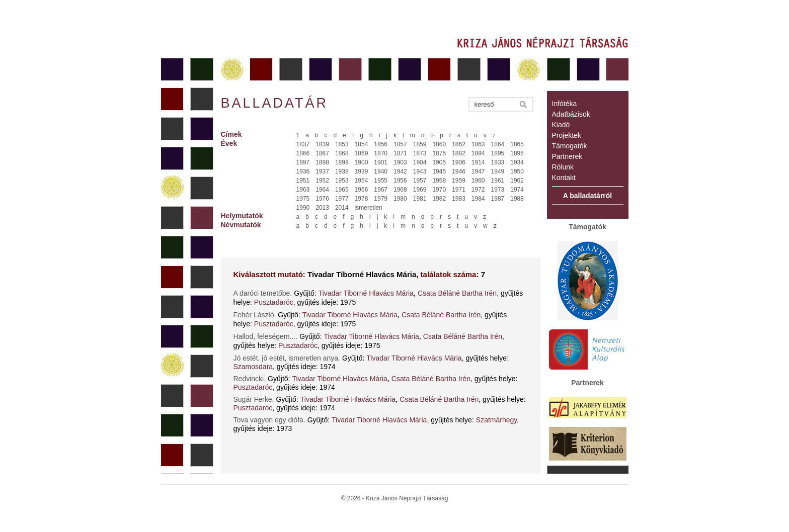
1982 (439, 199)
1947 (478, 171)
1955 (381, 181)
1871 (400, 153)
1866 (303, 153)
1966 (362, 190)
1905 (439, 162)
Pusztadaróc (274, 302)
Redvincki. (250, 379)
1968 (400, 190)
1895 (498, 153)
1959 (459, 181)
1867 (322, 153)
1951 (303, 181)
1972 (478, 190)
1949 (498, 171)
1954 (362, 181)
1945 (439, 171)
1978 (362, 199)
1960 (478, 181)
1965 (342, 190)
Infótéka (565, 104)
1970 (439, 190)
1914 (478, 162)
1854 (362, 144)
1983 (459, 199)
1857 (400, 144)
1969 (420, 190)
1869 (362, 153)
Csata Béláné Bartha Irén (457, 293)
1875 (439, 153)
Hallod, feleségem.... (266, 336)
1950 (517, 171)
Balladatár (275, 103)
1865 (517, 144)
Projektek (567, 135)
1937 (322, 171)
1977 (342, 199)
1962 (517, 181)
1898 (322, 162)
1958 (439, 181)
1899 (342, 162)
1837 (303, 144)
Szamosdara (253, 367)
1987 (498, 199)
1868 (342, 153)
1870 (381, 153)
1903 (400, 162)
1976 (322, 199)
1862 (459, 144)
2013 (322, 208)
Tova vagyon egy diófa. (269, 420)
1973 (498, 190)
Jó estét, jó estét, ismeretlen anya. (287, 358)
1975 (303, 199)
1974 (517, 190)
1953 (342, 181)
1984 (478, 199)
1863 (478, 144)
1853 (342, 144)
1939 (362, 171)
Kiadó (561, 125)
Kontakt (564, 178)
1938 (342, 171)
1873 (420, 153)
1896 (517, 153)
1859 (420, 144)
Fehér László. (255, 315)
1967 (381, 190)
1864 (498, 144)
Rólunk (563, 167)
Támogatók (570, 146)
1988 (517, 199)
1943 (420, 171)
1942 (400, 171)
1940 (381, 171)
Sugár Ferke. (254, 399)
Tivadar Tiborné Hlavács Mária (366, 293)
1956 (400, 181)
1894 (478, 153)
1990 (303, 208)
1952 (322, 181)
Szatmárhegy (496, 420)
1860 (439, 144)
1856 (381, 144)
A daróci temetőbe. (263, 293)
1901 (381, 162)
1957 (420, 181)
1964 (322, 190)
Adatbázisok (571, 114)
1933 (498, 162)
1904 (420, 162)
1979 (381, 199)
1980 (400, 199)
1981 (420, 199)
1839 (322, 144)
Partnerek (567, 156)
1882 (459, 153)
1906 (459, 162)
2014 (342, 208)
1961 (498, 181)
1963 (303, 190)
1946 (459, 171)
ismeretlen (369, 208)
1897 (303, 162)
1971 (459, 190)
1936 (303, 171)
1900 (362, 162)
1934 (517, 162)
